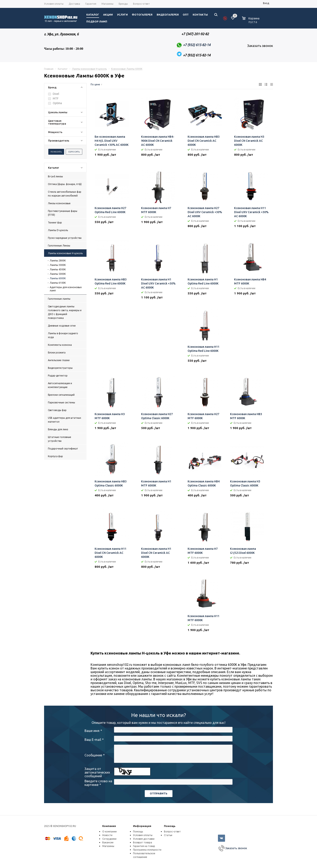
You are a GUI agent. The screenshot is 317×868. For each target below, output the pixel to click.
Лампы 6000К (58, 278)
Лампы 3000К (58, 265)
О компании (109, 832)
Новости (107, 835)
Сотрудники (109, 839)
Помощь (170, 826)
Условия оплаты (143, 835)
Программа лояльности (147, 850)
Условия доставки (144, 839)
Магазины (108, 846)
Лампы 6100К (58, 283)
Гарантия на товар (144, 846)
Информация (142, 826)
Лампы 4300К (58, 269)
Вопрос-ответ (172, 832)
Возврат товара (143, 842)
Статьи (168, 835)
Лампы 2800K (58, 261)
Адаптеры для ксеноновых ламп (66, 289)
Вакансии (108, 842)
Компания (109, 826)
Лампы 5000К (58, 274)
